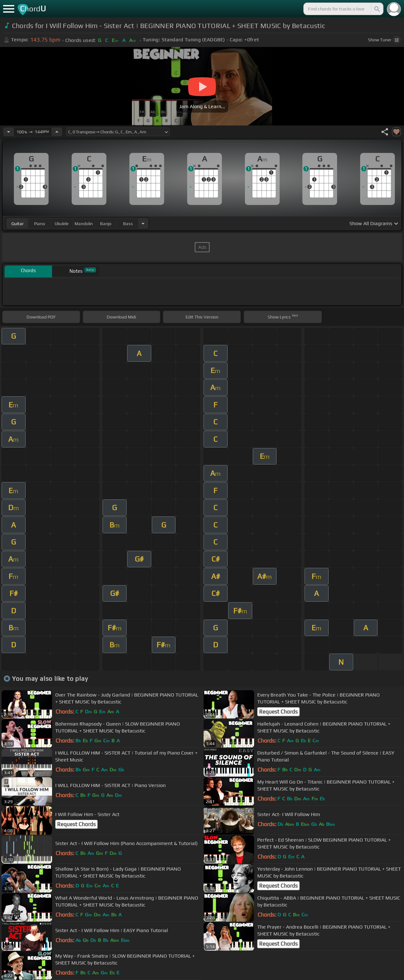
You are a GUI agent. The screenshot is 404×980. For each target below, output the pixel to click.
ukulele (62, 224)
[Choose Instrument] (143, 223)
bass (128, 224)
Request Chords (278, 712)
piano (40, 224)
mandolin (84, 224)
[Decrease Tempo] (9, 132)
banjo (106, 224)
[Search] (377, 9)
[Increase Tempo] (57, 132)
